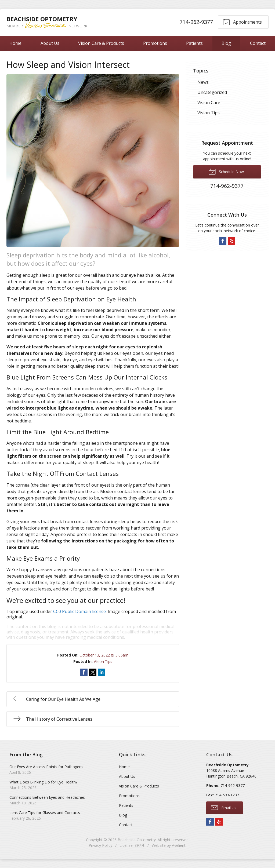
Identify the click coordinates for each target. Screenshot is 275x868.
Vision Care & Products (101, 43)
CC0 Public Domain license (79, 611)
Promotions (155, 43)
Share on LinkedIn (102, 672)
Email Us (224, 807)
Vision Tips (103, 661)
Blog (226, 43)
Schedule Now (226, 171)
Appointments (242, 22)
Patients (194, 43)
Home (15, 43)
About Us (50, 43)
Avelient (179, 845)
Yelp (231, 241)
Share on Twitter (93, 672)
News (203, 82)
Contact (126, 825)
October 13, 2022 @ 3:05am (104, 655)
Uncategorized (212, 92)
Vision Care (209, 103)
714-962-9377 (196, 22)
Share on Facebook (84, 672)
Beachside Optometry (137, 840)
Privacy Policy (100, 845)
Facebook (223, 241)
